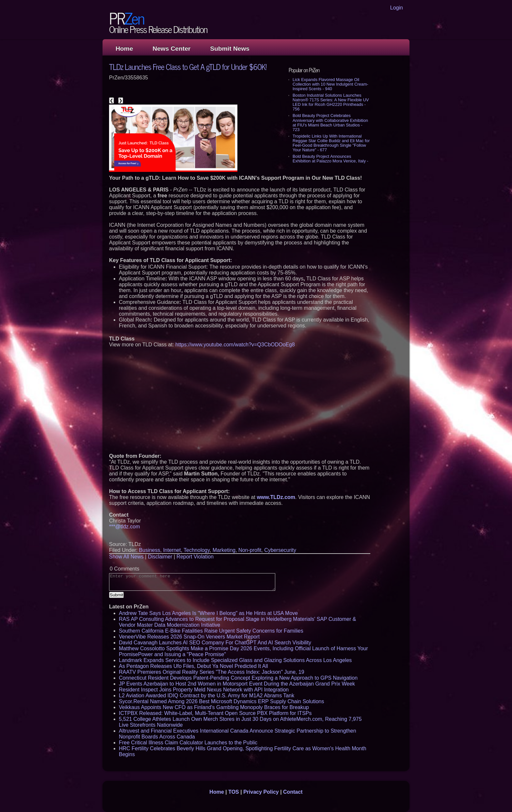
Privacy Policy (261, 792)
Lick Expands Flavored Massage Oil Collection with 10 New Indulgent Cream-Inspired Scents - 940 (330, 84)
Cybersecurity (280, 550)
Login (397, 8)
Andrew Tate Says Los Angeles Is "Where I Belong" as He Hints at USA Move (208, 613)
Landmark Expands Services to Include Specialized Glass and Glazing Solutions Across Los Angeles (235, 660)
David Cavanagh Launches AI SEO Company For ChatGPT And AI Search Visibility (215, 643)
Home (124, 49)
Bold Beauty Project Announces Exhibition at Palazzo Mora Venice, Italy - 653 (330, 161)
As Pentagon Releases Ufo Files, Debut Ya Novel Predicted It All (193, 666)
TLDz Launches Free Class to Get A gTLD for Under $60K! (188, 66)
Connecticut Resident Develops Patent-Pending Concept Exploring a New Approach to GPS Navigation (238, 678)
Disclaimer (160, 557)
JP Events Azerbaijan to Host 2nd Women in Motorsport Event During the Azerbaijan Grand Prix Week (237, 684)
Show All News (126, 557)
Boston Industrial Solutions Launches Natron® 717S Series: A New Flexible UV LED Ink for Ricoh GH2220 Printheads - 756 (331, 102)
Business (150, 550)
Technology (197, 550)
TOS (234, 792)
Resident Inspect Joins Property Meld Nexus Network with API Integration (204, 690)
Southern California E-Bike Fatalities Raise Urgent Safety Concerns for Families (211, 631)
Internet (172, 550)
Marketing (224, 550)
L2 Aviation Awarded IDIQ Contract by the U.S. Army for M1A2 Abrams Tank (207, 696)
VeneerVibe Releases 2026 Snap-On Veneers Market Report (189, 637)
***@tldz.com (125, 527)
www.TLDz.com (276, 497)
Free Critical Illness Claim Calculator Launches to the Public (188, 743)
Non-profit (250, 550)
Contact (293, 792)
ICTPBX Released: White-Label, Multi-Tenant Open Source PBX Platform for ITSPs (215, 713)
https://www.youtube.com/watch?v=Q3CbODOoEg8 (235, 345)
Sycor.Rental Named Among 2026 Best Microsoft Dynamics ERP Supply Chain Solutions (221, 701)
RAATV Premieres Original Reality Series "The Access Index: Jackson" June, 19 (212, 672)
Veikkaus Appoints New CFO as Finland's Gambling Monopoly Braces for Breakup (214, 707)
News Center (171, 49)
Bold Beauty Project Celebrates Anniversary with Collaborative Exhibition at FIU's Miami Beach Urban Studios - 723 (330, 122)
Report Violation (195, 557)
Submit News (230, 49)
